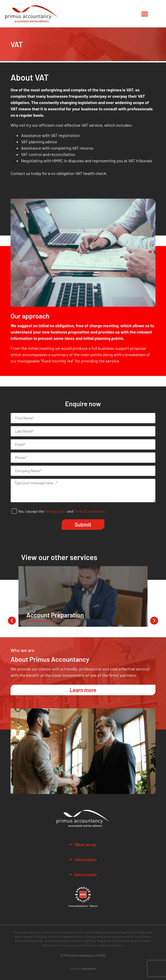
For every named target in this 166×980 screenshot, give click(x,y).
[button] (145, 14)
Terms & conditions (89, 511)
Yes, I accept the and (61, 511)
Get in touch (86, 874)
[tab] (83, 845)
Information (86, 859)
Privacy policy (56, 511)
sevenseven (89, 969)
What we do (86, 844)
